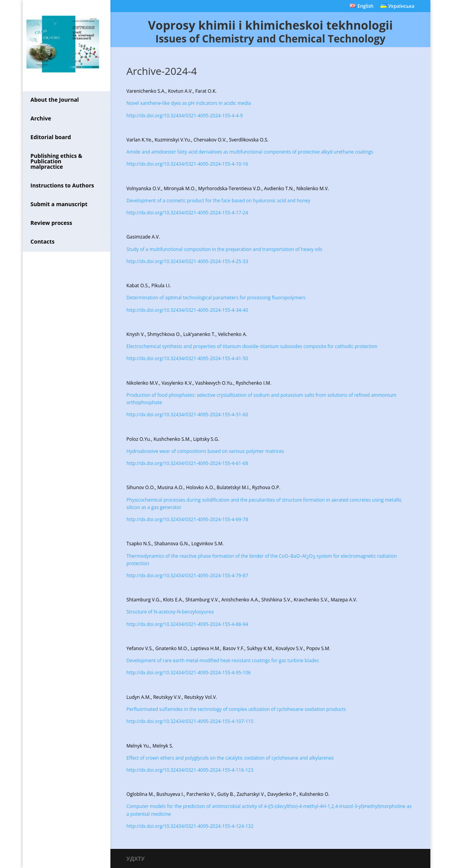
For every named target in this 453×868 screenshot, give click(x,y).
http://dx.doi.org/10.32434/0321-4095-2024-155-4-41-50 (187, 358)
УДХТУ (136, 858)
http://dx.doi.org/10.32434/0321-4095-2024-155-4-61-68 (187, 463)
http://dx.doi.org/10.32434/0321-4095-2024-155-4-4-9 (185, 116)
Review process (51, 223)
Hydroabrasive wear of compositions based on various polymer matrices (205, 451)
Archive (41, 118)
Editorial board (51, 137)
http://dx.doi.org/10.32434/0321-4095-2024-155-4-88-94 (187, 624)
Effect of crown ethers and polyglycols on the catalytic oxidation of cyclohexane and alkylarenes (230, 758)
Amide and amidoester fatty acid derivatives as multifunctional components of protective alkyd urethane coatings (250, 152)
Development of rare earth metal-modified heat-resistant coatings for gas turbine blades (223, 660)
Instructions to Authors (62, 185)
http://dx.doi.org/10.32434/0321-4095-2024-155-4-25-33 (187, 261)
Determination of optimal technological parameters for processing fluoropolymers (216, 298)
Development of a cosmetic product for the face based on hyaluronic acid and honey (218, 201)
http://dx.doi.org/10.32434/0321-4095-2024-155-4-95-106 (189, 673)
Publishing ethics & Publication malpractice (56, 161)
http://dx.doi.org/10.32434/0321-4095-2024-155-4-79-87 (187, 575)
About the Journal (55, 100)
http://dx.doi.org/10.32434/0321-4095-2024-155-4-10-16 (187, 164)
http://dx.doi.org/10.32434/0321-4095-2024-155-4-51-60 (187, 415)
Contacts (43, 241)
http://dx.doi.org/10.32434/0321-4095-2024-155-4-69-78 (187, 519)
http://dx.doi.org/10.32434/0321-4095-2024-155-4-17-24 (187, 213)
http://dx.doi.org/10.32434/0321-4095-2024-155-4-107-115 (190, 721)
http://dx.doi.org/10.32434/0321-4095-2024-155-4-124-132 (190, 826)
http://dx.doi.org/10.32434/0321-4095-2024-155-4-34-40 (187, 310)
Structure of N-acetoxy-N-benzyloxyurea (170, 612)
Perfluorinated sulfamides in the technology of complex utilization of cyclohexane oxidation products (236, 709)
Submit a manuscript (59, 204)
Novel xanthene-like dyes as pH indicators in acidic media (189, 103)
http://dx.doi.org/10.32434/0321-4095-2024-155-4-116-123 (190, 770)
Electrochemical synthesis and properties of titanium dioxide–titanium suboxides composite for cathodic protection (252, 346)
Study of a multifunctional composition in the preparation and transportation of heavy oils (224, 249)
